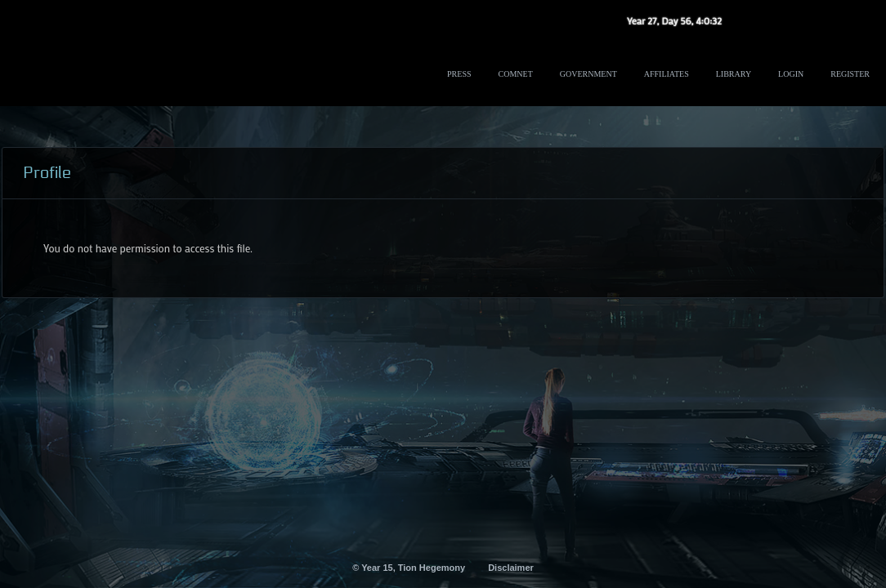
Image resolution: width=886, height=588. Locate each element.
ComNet (516, 74)
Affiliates (667, 74)
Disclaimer (511, 568)
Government (588, 74)
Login (791, 74)
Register (850, 74)
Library (734, 74)
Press (459, 74)
